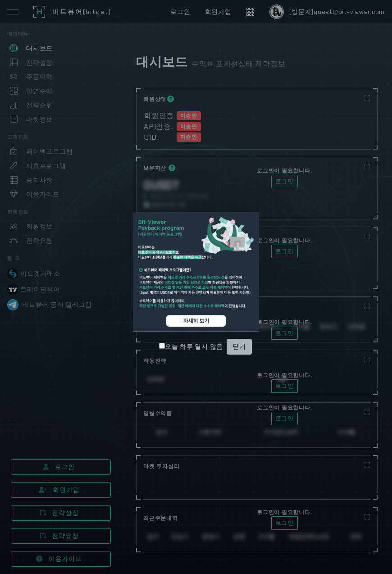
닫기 (239, 346)
